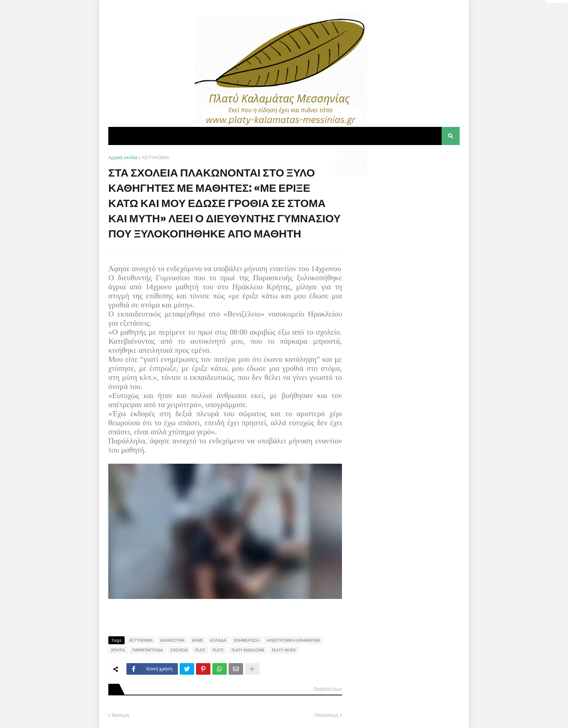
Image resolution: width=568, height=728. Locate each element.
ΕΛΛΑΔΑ (218, 640)
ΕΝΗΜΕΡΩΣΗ (246, 640)
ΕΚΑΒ (197, 640)
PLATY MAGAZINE (248, 650)
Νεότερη (121, 715)
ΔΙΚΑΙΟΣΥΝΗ (172, 640)
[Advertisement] (405, 199)
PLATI (200, 650)
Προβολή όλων (328, 689)
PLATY (218, 650)
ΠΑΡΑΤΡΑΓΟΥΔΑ (147, 650)
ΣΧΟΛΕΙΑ (179, 650)
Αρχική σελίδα (123, 158)
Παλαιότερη (326, 715)
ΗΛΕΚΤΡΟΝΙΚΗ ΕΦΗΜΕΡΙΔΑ (293, 640)
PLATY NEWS (284, 650)
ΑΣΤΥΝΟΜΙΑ (155, 158)
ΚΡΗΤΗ (118, 650)
